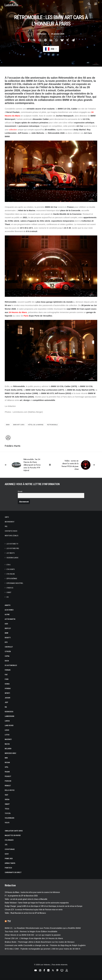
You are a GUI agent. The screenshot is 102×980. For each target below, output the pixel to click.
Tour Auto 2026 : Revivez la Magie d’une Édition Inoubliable (31, 931)
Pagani (7, 772)
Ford (7, 679)
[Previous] (23, 465)
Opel (7, 767)
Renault (8, 786)
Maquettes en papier (13, 835)
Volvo (7, 823)
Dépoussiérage (12, 579)
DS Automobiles (11, 665)
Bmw (7, 633)
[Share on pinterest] (45, 40)
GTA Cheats (11, 569)
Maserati (8, 739)
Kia (6, 707)
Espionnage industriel (15, 583)
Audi (6, 624)
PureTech (8, 868)
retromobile (52, 425)
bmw (8, 425)
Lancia (7, 721)
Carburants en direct (13, 872)
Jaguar (8, 698)
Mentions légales (11, 536)
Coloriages (9, 840)
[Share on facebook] (29, 40)
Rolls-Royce (10, 790)
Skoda (7, 800)
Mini (6, 758)
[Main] (51, 465)
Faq (6, 526)
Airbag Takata (10, 863)
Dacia (7, 661)
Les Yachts (10, 553)
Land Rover (9, 726)
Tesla (7, 809)
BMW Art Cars (19, 425)
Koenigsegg (9, 712)
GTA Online (11, 574)
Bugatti (8, 638)
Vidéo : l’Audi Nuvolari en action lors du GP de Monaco (25, 913)
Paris (26, 316)
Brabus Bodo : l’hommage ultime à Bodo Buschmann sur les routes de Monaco (40, 942)
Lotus (7, 735)
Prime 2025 (9, 859)
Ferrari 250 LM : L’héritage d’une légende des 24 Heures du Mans (34, 938)
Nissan (7, 763)
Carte (7, 517)
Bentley (8, 628)
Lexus (7, 730)
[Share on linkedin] (51, 40)
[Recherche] (88, 4)
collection (13, 130)
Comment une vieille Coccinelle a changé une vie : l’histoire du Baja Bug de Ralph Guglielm (45, 945)
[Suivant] (79, 465)
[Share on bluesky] (62, 40)
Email (20, 491)
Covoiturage (10, 849)
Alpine (7, 615)
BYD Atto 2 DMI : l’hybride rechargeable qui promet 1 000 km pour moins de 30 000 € (42, 949)
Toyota (8, 813)
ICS (8, 597)
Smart (7, 804)
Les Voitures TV (12, 544)
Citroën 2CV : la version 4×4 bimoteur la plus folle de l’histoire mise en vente (34, 910)
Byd (6, 642)
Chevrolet (9, 647)
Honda (7, 684)
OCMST (9, 592)
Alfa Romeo (9, 610)
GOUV (7, 854)
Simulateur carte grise (14, 831)
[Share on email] (73, 40)
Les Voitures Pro (13, 548)
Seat (7, 795)
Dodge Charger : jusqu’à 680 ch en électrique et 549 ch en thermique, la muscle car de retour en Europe (44, 906)
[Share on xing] (68, 40)
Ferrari (8, 670)
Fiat (6, 675)
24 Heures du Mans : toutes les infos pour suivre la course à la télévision (32, 892)
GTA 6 (8, 565)
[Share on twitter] (34, 40)
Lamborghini (9, 716)
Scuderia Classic (12, 558)
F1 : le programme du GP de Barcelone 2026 (21, 896)
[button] (96, 4)
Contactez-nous (11, 531)
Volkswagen (9, 818)
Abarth (8, 605)
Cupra (7, 656)
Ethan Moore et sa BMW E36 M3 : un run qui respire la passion (33, 935)
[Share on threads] (40, 40)
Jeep (6, 702)
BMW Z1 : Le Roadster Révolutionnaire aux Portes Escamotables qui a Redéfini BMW (43, 928)
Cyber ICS (10, 588)
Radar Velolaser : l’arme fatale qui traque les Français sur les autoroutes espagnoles (37, 903)
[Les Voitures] (13, 4)
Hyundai (8, 689)
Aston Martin (10, 619)
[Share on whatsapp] (56, 40)
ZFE (6, 845)
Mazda (7, 744)
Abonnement (10, 522)
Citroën (8, 652)
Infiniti (7, 693)
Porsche (8, 781)
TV (9, 921)
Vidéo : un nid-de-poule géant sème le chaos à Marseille (26, 899)
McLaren (8, 749)
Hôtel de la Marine (36, 425)
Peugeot (8, 776)
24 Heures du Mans (18, 312)
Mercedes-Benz (10, 753)
